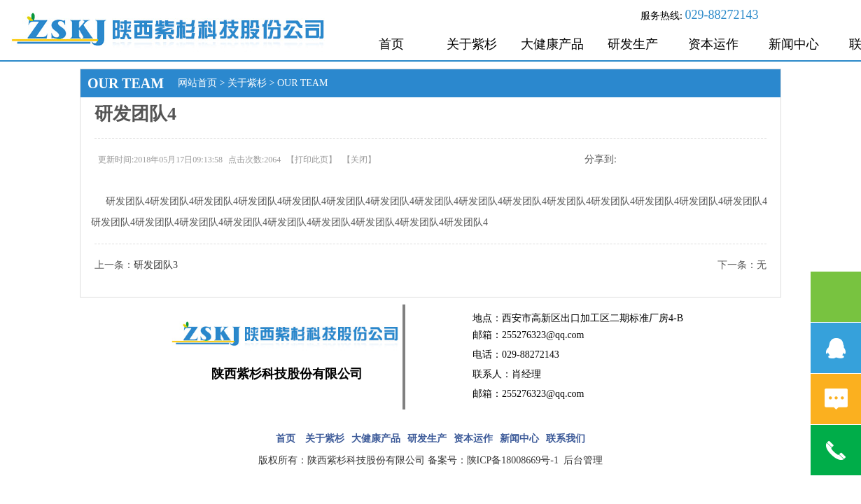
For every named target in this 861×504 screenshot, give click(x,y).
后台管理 (583, 460)
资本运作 (713, 44)
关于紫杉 (472, 44)
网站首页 (197, 83)
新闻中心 (794, 44)
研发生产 (633, 44)
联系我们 (566, 439)
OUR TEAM (302, 83)
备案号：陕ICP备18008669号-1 (495, 460)
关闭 (359, 160)
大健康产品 (552, 44)
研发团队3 (156, 265)
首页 (391, 44)
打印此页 (311, 160)
